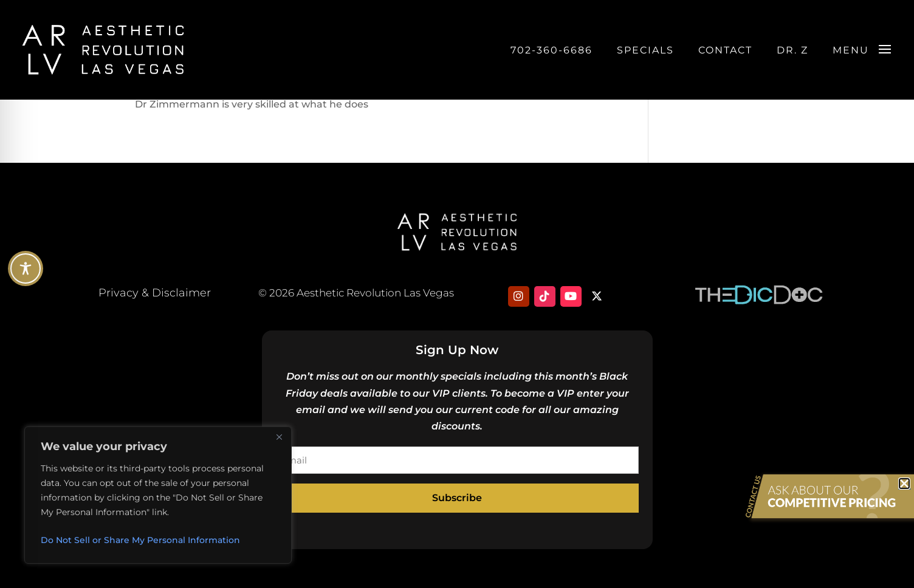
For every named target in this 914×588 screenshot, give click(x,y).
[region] (158, 495)
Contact (725, 50)
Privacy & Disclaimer (155, 293)
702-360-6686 (551, 50)
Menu (851, 50)
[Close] (279, 437)
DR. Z (792, 50)
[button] (904, 484)
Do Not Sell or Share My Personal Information (140, 540)
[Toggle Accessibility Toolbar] (26, 268)
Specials (645, 50)
